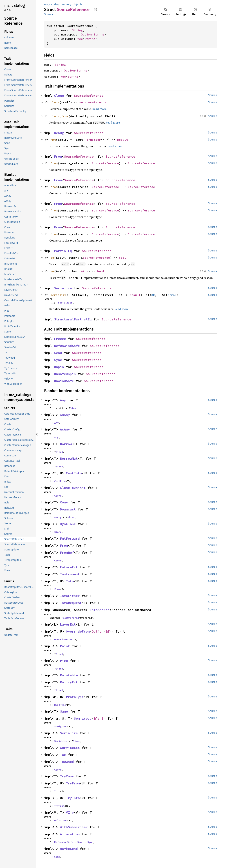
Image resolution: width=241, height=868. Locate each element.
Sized (74, 408)
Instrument (70, 574)
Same (64, 711)
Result (122, 140)
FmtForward (70, 538)
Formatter (93, 140)
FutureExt (69, 567)
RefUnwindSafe (67, 346)
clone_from (59, 116)
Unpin (59, 367)
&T (108, 631)
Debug (59, 133)
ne (52, 271)
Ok (153, 295)
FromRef (67, 553)
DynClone (68, 524)
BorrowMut (69, 458)
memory (66, 4)
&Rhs (85, 271)
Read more (99, 109)
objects (78, 4)
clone (55, 102)
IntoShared (100, 610)
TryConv (67, 776)
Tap (63, 755)
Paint (65, 646)
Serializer (65, 303)
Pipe (64, 661)
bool (122, 258)
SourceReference (89, 96)
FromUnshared (70, 618)
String (77, 30)
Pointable (69, 675)
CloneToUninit (73, 488)
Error (172, 295)
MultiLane (61, 820)
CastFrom (60, 481)
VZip (70, 812)
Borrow (66, 444)
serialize (59, 295)
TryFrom (73, 783)
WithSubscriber (74, 827)
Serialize (63, 288)
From (58, 156)
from (54, 163)
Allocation (70, 834)
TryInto (73, 798)
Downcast (68, 509)
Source (49, 14)
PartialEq (63, 251)
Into (70, 581)
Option (86, 34)
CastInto (74, 473)
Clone (59, 96)
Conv (64, 502)
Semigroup (83, 718)
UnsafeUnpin (65, 374)
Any (63, 400)
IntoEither (70, 596)
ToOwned (67, 762)
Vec (80, 39)
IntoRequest (71, 603)
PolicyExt (69, 682)
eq (52, 258)
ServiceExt (70, 748)
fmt (53, 140)
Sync (58, 360)
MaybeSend (69, 849)
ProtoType (75, 697)
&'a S (99, 718)
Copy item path (95, 9)
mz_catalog (52, 4)
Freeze (60, 339)
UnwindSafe (64, 381)
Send (58, 353)
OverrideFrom (78, 631)
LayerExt (68, 624)
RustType (60, 705)
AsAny (65, 415)
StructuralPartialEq (73, 319)
